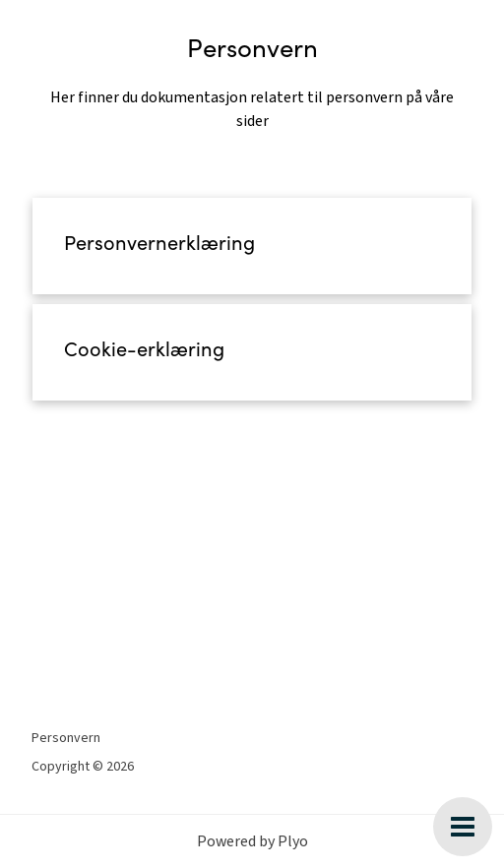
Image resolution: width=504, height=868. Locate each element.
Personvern (66, 738)
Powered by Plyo (252, 841)
